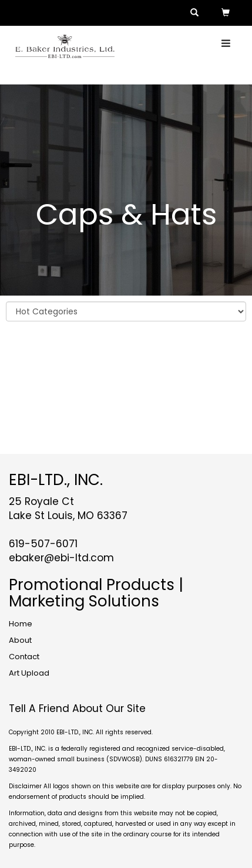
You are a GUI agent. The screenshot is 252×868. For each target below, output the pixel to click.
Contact (24, 657)
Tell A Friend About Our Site (77, 708)
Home (21, 624)
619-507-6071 (43, 544)
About (20, 640)
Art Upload (29, 673)
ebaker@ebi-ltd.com (61, 558)
